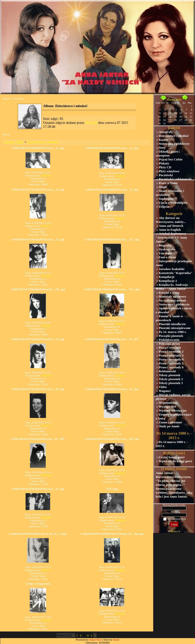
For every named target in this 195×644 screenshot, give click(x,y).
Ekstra (174, 531)
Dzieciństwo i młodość (43, 142)
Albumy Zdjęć (14, 142)
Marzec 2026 (174, 100)
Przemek (91, 123)
